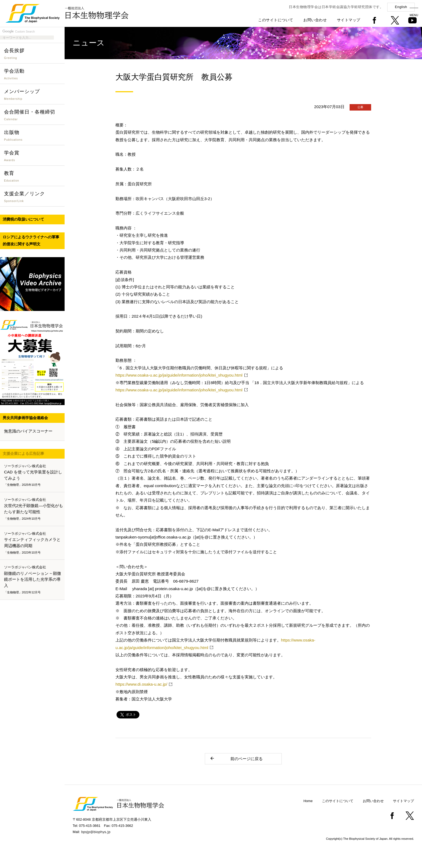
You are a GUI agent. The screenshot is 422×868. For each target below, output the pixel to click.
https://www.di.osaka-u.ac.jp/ (141, 684)
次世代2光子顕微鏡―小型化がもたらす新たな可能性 (34, 509)
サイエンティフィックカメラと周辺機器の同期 (33, 543)
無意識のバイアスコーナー (28, 431)
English (401, 7)
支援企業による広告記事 (23, 454)
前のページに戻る (236, 758)
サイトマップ (349, 20)
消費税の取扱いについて (23, 219)
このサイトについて (276, 20)
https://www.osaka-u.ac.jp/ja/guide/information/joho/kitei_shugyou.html (179, 375)
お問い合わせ (315, 20)
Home (308, 801)
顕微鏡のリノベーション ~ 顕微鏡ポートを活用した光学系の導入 (33, 580)
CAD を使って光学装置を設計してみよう (33, 476)
